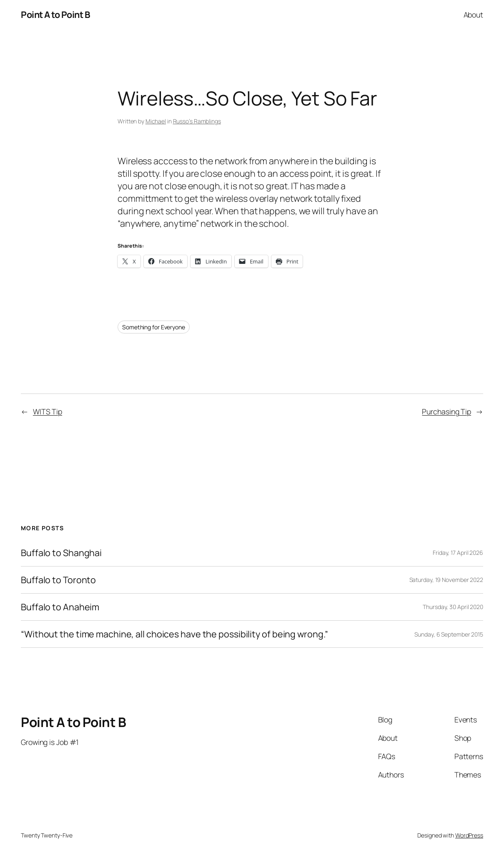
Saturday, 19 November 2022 (446, 580)
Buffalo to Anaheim (60, 607)
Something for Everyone (154, 327)
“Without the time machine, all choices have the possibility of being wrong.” (174, 634)
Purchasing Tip (446, 411)
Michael (156, 121)
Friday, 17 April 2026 (458, 553)
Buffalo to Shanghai (61, 553)
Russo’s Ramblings (197, 121)
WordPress (469, 835)
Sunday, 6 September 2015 (449, 634)
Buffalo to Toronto (58, 580)
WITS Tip (48, 411)
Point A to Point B (55, 14)
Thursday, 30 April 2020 (453, 607)
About (474, 15)
